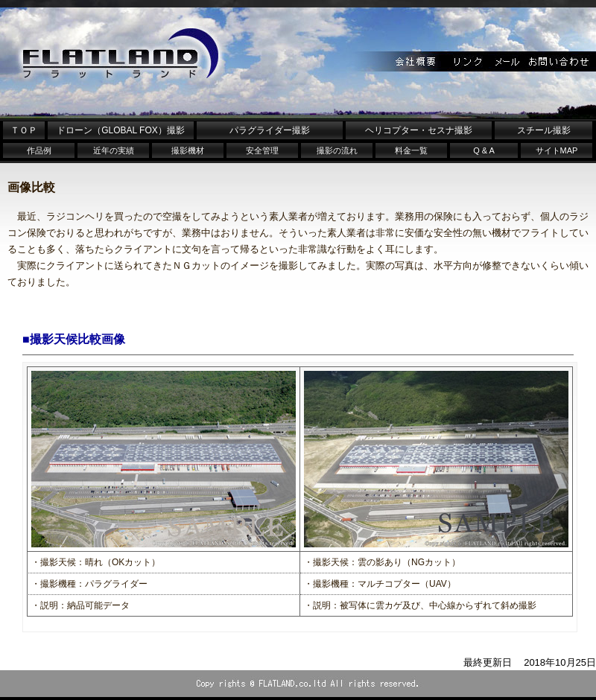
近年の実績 (114, 150)
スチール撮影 (544, 130)
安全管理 (262, 150)
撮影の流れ (337, 150)
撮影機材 (188, 150)
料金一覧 (411, 150)
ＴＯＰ (24, 130)
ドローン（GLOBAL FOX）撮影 (121, 130)
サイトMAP (557, 150)
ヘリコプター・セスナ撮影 (419, 130)
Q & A (484, 150)
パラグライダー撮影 (270, 130)
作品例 (39, 150)
